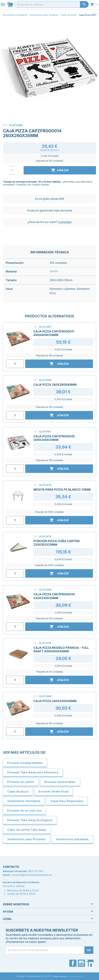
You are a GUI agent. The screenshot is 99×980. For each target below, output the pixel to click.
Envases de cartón (21, 782)
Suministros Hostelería (24, 801)
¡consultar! (65, 222)
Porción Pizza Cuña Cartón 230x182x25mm (57, 543)
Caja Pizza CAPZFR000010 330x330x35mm (54, 596)
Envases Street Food (53, 791)
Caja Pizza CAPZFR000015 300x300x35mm (54, 438)
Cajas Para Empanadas (67, 801)
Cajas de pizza (18, 791)
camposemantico (75, 976)
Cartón (54, 271)
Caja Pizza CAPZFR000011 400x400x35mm (54, 333)
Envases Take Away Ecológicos (30, 820)
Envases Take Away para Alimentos (33, 772)
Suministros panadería (72, 839)
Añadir (60, 170)
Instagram (81, 963)
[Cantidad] (12, 170)
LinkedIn (90, 963)
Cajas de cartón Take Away (27, 830)
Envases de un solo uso (24, 811)
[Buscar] (52, 4)
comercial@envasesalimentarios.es (31, 875)
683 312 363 (36, 871)
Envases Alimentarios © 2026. (33, 976)
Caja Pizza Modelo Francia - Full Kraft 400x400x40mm (61, 649)
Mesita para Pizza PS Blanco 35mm (62, 490)
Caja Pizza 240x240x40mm (55, 701)
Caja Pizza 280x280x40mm (55, 385)
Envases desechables (60, 782)
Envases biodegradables (25, 763)
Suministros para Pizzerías (26, 839)
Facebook (73, 963)
